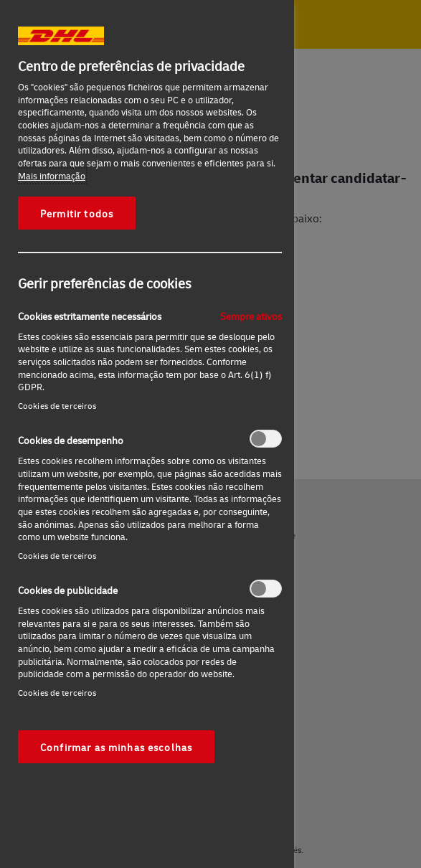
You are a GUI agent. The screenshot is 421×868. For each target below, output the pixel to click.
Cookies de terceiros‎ (57, 406)
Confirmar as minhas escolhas (116, 747)
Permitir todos (77, 213)
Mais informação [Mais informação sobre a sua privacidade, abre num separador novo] (52, 176)
